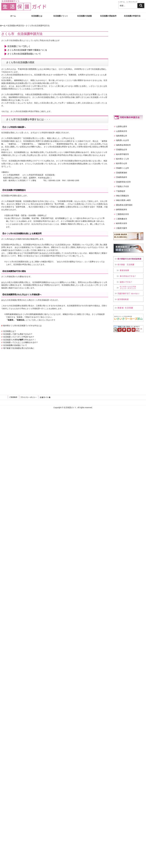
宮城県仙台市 (122, 150)
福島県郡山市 (122, 136)
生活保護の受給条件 (108, 9)
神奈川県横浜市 (123, 196)
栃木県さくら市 (123, 159)
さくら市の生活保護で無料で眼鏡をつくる (27, 50)
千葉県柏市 (121, 191)
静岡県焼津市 (122, 210)
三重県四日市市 (123, 214)
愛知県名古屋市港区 (124, 205)
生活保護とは (37, 9)
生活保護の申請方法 (132, 9)
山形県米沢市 (122, 131)
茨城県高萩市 (122, 177)
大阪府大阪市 (122, 228)
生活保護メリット (61, 9)
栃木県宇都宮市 (123, 154)
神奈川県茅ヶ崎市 (123, 200)
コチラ (53, 320)
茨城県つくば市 (123, 168)
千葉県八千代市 (123, 186)
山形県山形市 (122, 126)
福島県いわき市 (123, 140)
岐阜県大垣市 (122, 223)
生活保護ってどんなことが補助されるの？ (21, 342)
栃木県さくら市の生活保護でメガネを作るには (22, 326)
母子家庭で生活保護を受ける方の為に (19, 348)
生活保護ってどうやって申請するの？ (19, 337)
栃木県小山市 (122, 163)
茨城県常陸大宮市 (123, 182)
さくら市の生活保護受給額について (24, 54)
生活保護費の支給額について (15, 345)
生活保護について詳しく (19, 46)
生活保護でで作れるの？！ (20, 340)
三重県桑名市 (122, 219)
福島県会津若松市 (123, 145)
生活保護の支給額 (84, 9)
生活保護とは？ (10, 331)
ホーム (13, 9)
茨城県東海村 (122, 173)
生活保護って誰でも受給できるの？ (18, 334)
